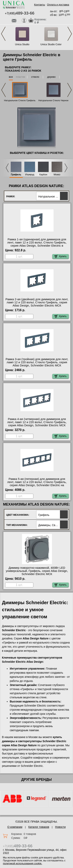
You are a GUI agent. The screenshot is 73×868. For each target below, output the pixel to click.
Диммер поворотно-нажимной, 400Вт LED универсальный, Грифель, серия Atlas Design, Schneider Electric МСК (37, 571)
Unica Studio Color (51, 44)
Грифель (16, 175)
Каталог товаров (39, 827)
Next (70, 34)
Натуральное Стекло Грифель (20, 100)
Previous (3, 34)
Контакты (40, 5)
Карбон (43, 175)
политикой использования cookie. (22, 863)
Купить (61, 256)
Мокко (57, 175)
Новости (60, 827)
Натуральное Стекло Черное (53, 100)
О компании (15, 827)
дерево (51, 77)
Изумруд (30, 175)
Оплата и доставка (58, 5)
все (11, 77)
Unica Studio (22, 44)
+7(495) (20, 13)
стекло (35, 77)
